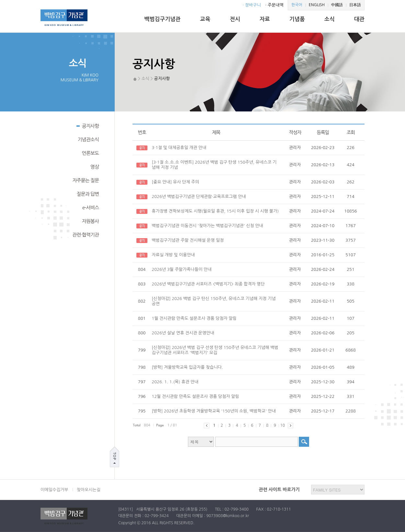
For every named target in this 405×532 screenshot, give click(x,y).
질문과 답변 (88, 194)
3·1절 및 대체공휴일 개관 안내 (179, 148)
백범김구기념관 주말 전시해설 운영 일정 (188, 240)
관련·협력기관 (86, 235)
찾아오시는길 (89, 490)
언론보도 (90, 153)
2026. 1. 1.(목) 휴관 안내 (175, 382)
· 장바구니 (252, 5)
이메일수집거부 (54, 490)
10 (283, 425)
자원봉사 (90, 221)
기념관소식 (88, 139)
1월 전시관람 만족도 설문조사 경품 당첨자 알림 (194, 318)
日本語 (355, 5)
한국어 (297, 5)
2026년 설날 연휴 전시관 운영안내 (183, 333)
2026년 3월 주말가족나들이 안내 (182, 269)
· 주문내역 (274, 5)
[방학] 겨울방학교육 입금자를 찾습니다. (187, 367)
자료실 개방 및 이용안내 (173, 255)
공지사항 (88, 125)
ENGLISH (317, 5)
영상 (95, 167)
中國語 (337, 5)
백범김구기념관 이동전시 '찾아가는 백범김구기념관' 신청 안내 (207, 226)
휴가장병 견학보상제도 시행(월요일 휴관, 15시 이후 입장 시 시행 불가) (215, 211)
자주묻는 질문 (86, 180)
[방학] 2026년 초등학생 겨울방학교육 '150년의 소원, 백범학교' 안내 (214, 411)
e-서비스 (91, 208)
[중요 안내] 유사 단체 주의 (175, 182)
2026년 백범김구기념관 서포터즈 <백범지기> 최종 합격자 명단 (208, 284)
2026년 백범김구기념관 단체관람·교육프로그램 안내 (199, 197)
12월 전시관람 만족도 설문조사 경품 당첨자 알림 (195, 396)
